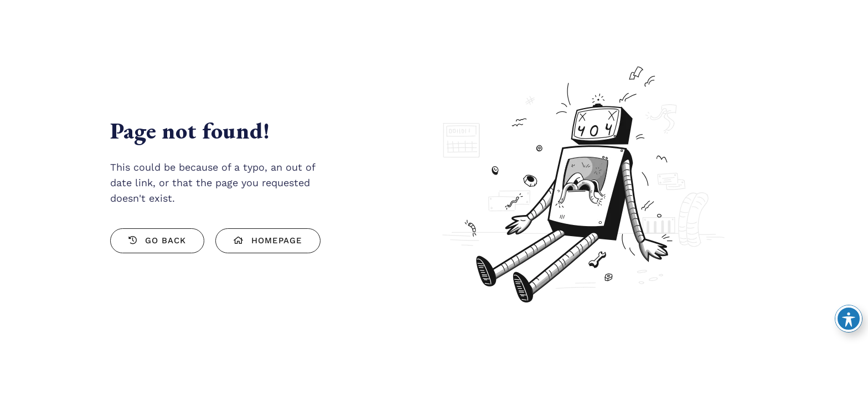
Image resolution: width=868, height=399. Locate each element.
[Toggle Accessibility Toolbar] (849, 319)
